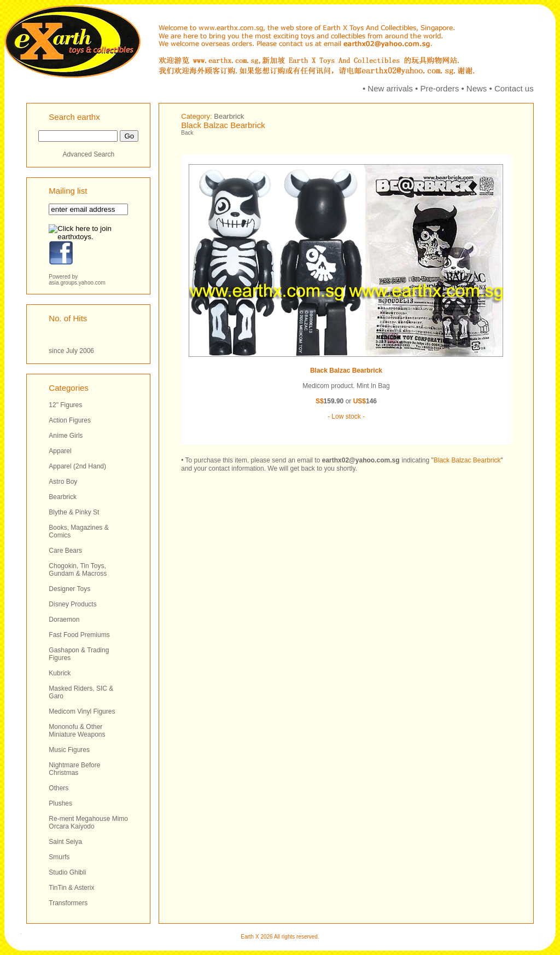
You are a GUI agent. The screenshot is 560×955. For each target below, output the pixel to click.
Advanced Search (88, 154)
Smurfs (59, 857)
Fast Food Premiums (79, 635)
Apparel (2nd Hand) (77, 466)
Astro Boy (63, 482)
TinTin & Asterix (71, 888)
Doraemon (64, 620)
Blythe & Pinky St (74, 512)
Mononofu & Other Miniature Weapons (77, 731)
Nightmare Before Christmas (74, 769)
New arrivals (390, 88)
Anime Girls (66, 436)
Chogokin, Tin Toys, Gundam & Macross (78, 570)
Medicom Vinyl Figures (82, 711)
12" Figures (65, 405)
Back (187, 133)
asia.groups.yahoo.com (77, 283)
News (477, 88)
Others (59, 788)
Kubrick (60, 673)
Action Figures (70, 420)
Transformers (68, 903)
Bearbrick (63, 497)
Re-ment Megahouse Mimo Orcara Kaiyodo (88, 823)
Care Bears (65, 551)
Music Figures (69, 750)
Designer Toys (69, 589)
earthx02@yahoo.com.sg (361, 460)
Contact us (514, 88)
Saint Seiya (65, 842)
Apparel (60, 451)
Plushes (60, 803)
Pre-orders (439, 88)
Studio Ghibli (67, 872)
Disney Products (72, 604)
